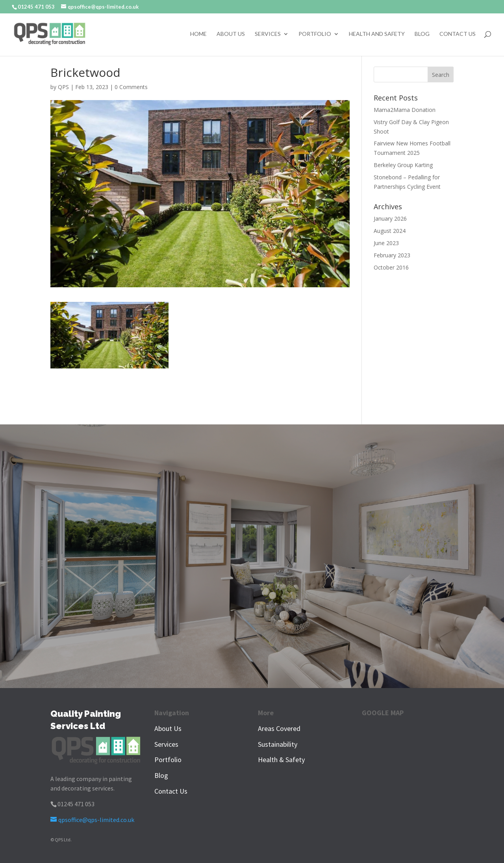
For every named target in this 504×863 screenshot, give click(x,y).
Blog (422, 34)
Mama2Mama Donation (405, 110)
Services (268, 34)
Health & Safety (281, 760)
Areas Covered (279, 728)
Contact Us (458, 34)
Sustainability (278, 744)
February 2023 (392, 255)
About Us (231, 34)
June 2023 (386, 243)
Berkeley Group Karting (403, 165)
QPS (63, 87)
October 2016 (391, 267)
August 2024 (390, 231)
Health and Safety (377, 34)
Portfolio (315, 34)
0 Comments (131, 87)
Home (198, 34)
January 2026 (390, 219)
